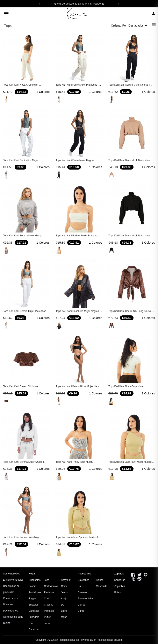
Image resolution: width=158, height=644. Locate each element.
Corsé (64, 586)
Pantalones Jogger (35, 595)
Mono (64, 617)
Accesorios (84, 574)
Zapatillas (120, 586)
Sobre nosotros (11, 574)
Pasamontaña (85, 599)
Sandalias (120, 580)
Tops (47, 580)
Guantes (82, 592)
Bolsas (100, 580)
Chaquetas (35, 580)
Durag (81, 611)
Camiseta (34, 611)
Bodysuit (66, 580)
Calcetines (83, 580)
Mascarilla (102, 586)
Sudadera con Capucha (34, 623)
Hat (80, 586)
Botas (118, 592)
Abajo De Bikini (64, 605)
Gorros (81, 605)
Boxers (32, 586)
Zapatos (119, 574)
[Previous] (39, 4)
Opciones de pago (13, 617)
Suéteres (34, 605)
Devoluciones (10, 611)
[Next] (119, 4)
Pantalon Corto (49, 595)
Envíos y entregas (13, 580)
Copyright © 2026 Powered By (64, 640)
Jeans (64, 592)
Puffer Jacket (48, 620)
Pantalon (49, 611)
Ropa (32, 574)
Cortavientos (51, 586)
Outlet (6, 623)
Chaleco (49, 605)
